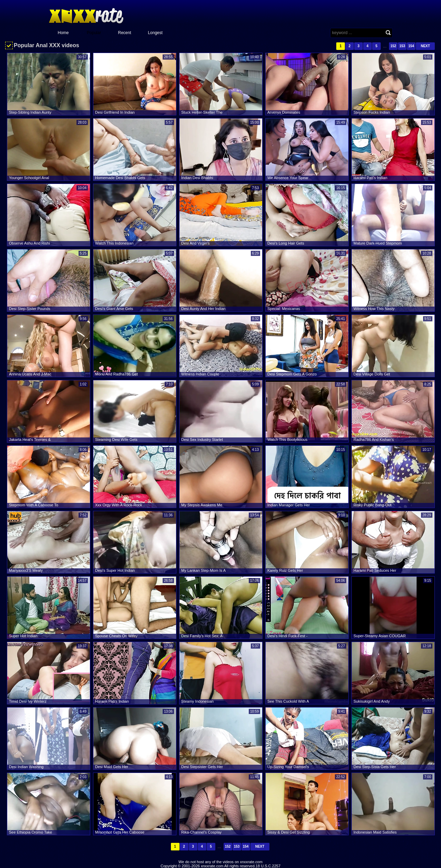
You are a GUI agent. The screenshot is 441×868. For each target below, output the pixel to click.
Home (63, 33)
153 (402, 46)
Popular (94, 33)
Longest (155, 33)
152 (393, 46)
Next (425, 46)
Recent (124, 33)
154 (411, 46)
